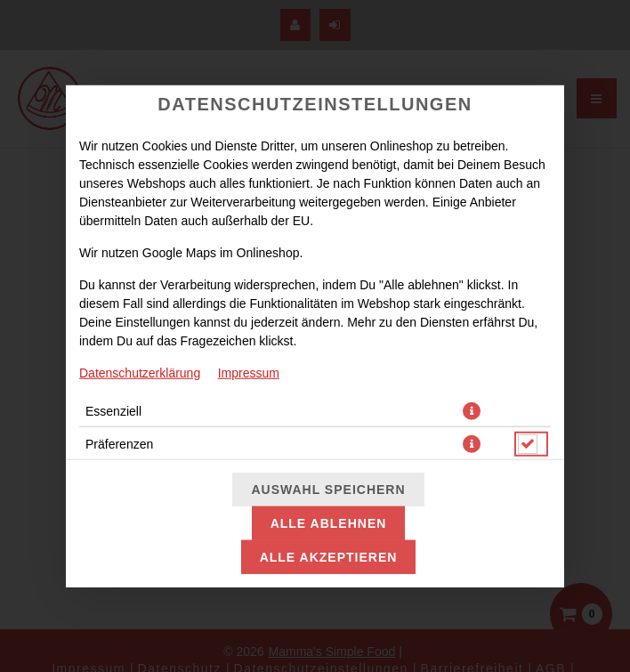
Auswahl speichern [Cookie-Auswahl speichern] (328, 490)
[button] (472, 410)
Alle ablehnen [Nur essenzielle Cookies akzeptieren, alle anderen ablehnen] (329, 523)
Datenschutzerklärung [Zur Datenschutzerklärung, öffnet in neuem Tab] (140, 372)
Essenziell (113, 410)
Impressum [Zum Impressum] (249, 372)
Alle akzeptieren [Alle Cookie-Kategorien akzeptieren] (329, 557)
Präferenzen (119, 443)
